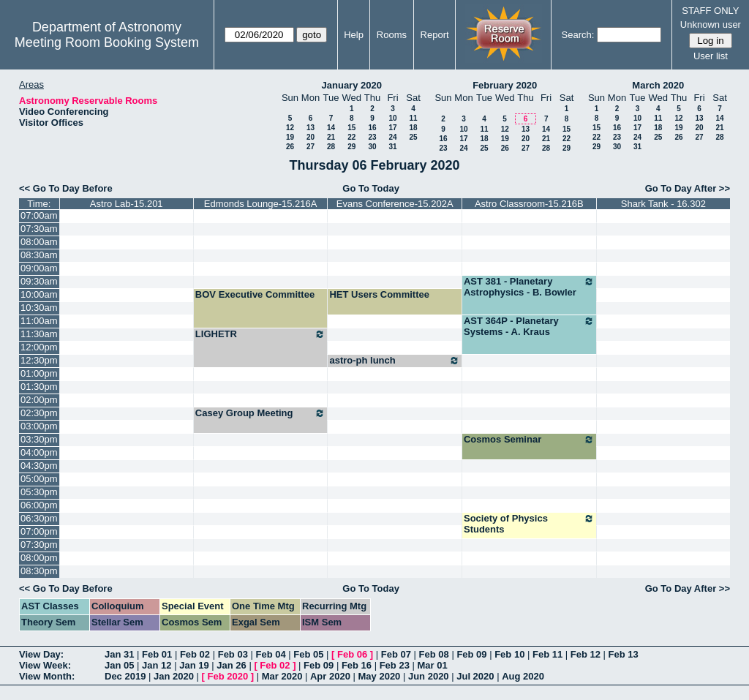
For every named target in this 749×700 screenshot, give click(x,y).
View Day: (41, 654)
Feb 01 (157, 654)
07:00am (39, 215)
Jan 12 (157, 665)
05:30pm (39, 492)
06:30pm (39, 518)
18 (413, 128)
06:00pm (39, 505)
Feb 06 (352, 654)
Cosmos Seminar (529, 440)
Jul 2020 (475, 676)
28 (331, 147)
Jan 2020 (174, 676)
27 (310, 147)
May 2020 (380, 676)
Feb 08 (434, 654)
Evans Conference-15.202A (395, 204)
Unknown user (711, 25)
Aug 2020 (523, 676)
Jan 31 (119, 654)
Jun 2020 (429, 676)
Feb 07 (396, 654)
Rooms (392, 35)
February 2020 (505, 85)
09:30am (39, 281)
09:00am (39, 268)
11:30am (39, 334)
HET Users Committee (379, 294)
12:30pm (39, 360)
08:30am (39, 255)
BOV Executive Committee (255, 294)
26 (290, 147)
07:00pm (39, 531)
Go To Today (371, 188)
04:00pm (39, 452)
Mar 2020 (282, 676)
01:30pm (39, 387)
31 (392, 147)
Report (435, 35)
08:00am (39, 242)
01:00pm (39, 373)
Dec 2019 (125, 676)
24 (392, 137)
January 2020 (352, 85)
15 (351, 128)
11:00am (39, 321)
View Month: (47, 676)
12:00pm (39, 347)
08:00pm (39, 558)
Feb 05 (308, 654)
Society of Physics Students (529, 524)
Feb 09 (471, 654)
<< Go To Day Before (66, 188)
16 (372, 128)
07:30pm (39, 545)
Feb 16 (357, 665)
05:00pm (39, 479)
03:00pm (39, 426)
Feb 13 (624, 654)
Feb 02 (195, 654)
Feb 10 (509, 654)
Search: (578, 35)
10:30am (39, 308)
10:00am (39, 294)
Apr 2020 (330, 676)
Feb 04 (270, 654)
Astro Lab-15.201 (127, 204)
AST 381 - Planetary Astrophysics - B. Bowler (529, 287)
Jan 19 (194, 665)
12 (290, 128)
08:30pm (39, 571)
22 (351, 137)
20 (310, 137)
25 (413, 137)
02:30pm (39, 413)
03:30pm (39, 439)
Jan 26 (231, 665)
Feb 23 (395, 665)
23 (372, 137)
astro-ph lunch (395, 361)
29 (351, 147)
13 (310, 128)
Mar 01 (432, 665)
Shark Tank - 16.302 (663, 204)
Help (354, 35)
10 (392, 118)
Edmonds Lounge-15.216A (261, 204)
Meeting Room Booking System (107, 42)
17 (392, 128)
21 (331, 137)
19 (290, 137)
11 (413, 118)
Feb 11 (547, 654)
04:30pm (39, 466)
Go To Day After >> (688, 188)
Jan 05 (119, 665)
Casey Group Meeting (261, 413)
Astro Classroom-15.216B (529, 204)
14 (331, 128)
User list (711, 56)
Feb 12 (586, 654)
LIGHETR (261, 334)
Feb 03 (233, 654)
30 (372, 147)
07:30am (39, 229)
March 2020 (658, 85)
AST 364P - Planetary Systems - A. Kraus (529, 326)
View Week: (45, 665)
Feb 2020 (228, 676)
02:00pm (39, 400)
